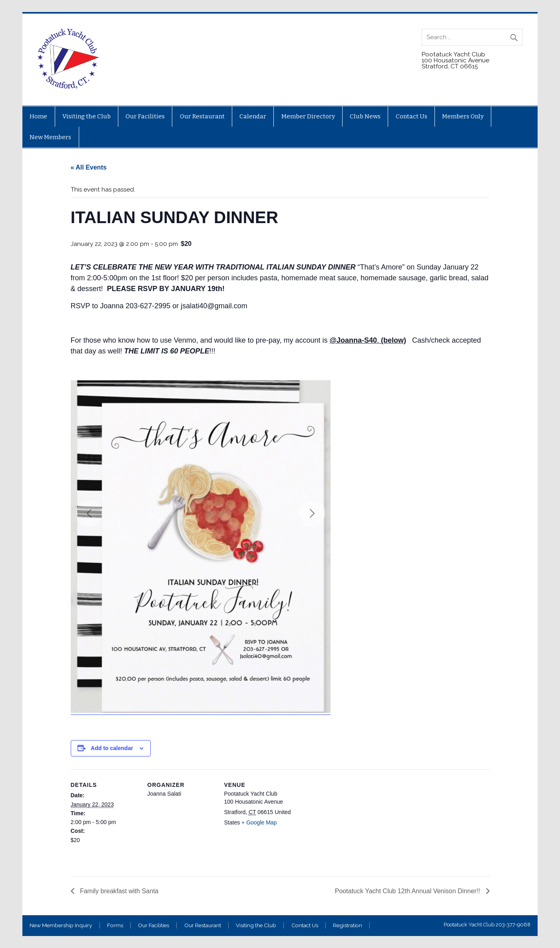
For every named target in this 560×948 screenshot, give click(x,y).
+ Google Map (259, 822)
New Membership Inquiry (61, 926)
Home (38, 116)
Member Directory (308, 116)
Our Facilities (145, 116)
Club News (365, 116)
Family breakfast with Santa (119, 891)
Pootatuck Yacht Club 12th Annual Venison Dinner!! (409, 891)
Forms (115, 926)
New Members (50, 137)
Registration (348, 926)
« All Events (89, 167)
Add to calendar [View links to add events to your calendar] (112, 748)
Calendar (253, 116)
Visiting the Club (87, 116)
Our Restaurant (202, 116)
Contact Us (412, 116)
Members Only (463, 116)
